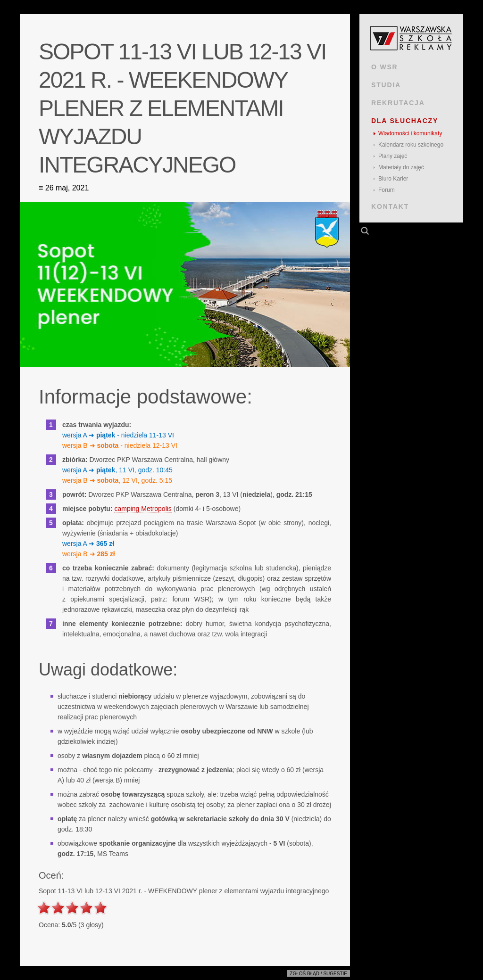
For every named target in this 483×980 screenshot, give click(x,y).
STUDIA (386, 85)
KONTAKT (390, 206)
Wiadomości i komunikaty (410, 133)
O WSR (385, 67)
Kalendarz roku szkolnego (411, 145)
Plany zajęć (393, 156)
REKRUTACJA (398, 103)
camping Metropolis (143, 509)
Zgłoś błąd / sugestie (318, 974)
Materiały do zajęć (401, 167)
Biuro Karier (393, 179)
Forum (387, 190)
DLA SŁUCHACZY (405, 121)
